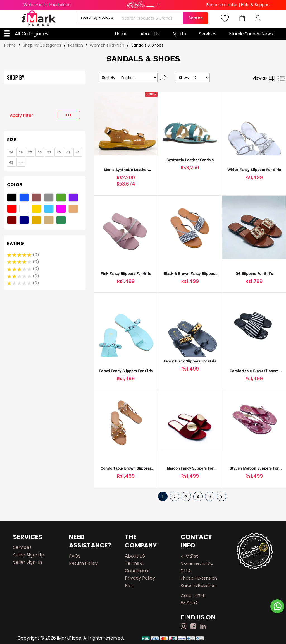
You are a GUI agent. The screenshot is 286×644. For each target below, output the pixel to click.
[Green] (62, 198)
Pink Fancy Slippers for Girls (126, 274)
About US (135, 556)
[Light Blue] (49, 209)
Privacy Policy (140, 578)
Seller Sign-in (28, 562)
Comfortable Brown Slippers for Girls (126, 469)
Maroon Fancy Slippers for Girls (190, 469)
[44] (21, 162)
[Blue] (25, 198)
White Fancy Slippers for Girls (254, 170)
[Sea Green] (62, 221)
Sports (179, 34)
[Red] (13, 209)
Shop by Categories (43, 45)
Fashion (76, 45)
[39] (49, 152)
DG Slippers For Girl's (254, 274)
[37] (30, 152)
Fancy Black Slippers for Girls (190, 361)
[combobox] (152, 18)
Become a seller (222, 5)
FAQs (75, 556)
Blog (130, 586)
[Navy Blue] (25, 221)
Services (208, 34)
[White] (25, 209)
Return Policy (83, 563)
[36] (21, 152)
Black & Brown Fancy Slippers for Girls (190, 274)
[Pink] (62, 209)
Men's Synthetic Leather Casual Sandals (126, 170)
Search (196, 18)
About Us (150, 34)
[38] (40, 152)
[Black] (13, 198)
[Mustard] (37, 221)
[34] (11, 152)
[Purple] (74, 198)
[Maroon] (13, 221)
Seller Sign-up (29, 555)
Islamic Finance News (251, 34)
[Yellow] (37, 209)
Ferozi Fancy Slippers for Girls (126, 371)
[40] (59, 152)
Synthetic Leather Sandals (190, 160)
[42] (78, 152)
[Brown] (37, 198)
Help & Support (256, 5)
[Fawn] (74, 209)
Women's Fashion (108, 45)
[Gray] (49, 198)
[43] (11, 162)
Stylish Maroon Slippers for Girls (254, 469)
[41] (68, 152)
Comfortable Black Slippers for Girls (254, 371)
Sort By (109, 78)
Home (121, 34)
